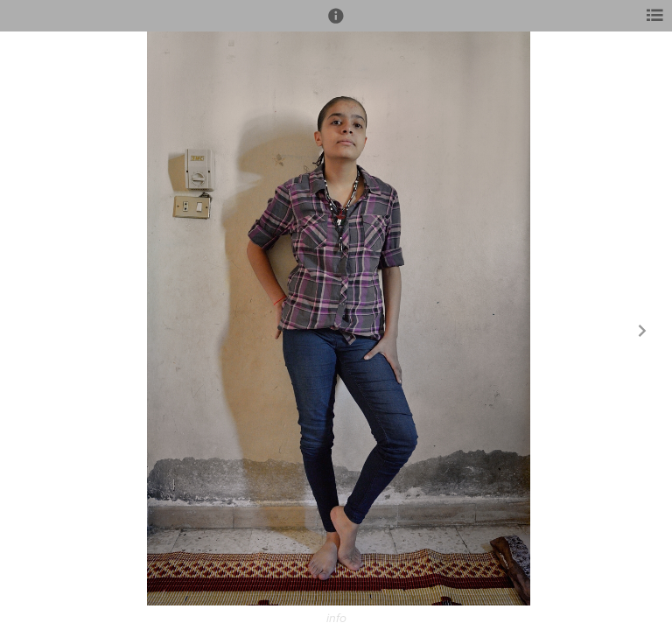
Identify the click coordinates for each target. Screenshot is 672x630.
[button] (336, 24)
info (336, 619)
